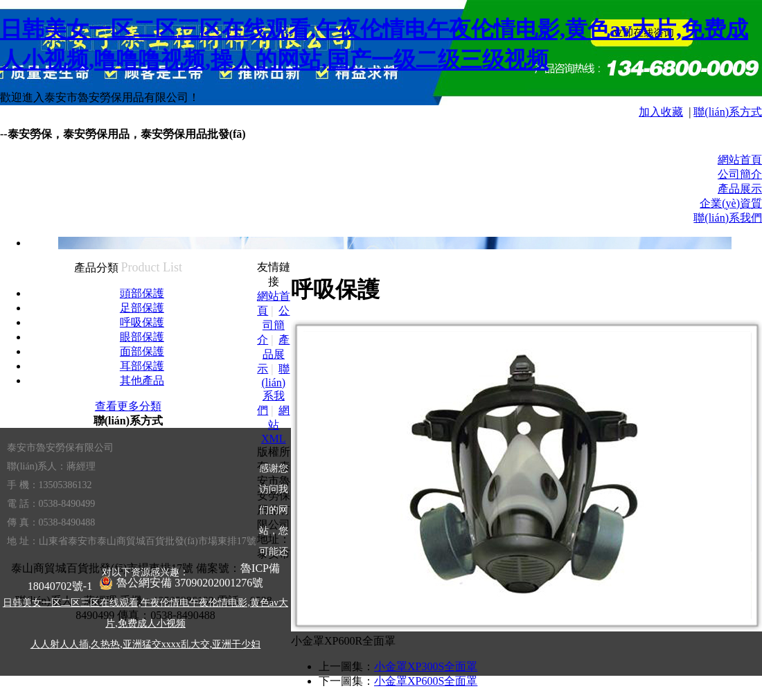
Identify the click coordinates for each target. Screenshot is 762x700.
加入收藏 (661, 112)
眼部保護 (142, 337)
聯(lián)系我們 (728, 218)
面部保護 (142, 351)
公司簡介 (740, 174)
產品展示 (740, 189)
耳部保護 (142, 366)
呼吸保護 (142, 322)
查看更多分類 (128, 406)
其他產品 (142, 380)
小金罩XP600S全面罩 (426, 681)
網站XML (275, 424)
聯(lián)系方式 (728, 112)
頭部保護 (142, 293)
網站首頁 (740, 160)
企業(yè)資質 (731, 203)
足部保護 (142, 308)
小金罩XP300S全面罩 (426, 666)
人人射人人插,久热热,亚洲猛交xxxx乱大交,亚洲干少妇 (146, 644)
